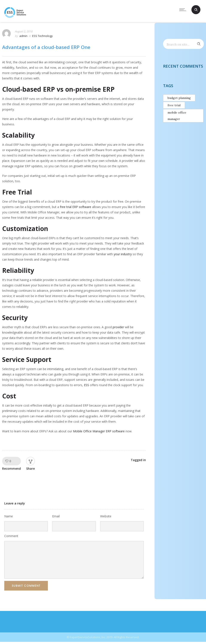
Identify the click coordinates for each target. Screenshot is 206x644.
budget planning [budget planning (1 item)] (179, 98)
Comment (11, 536)
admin (23, 36)
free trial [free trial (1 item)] (174, 105)
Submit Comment (26, 586)
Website (106, 516)
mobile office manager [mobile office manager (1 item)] (177, 116)
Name (9, 516)
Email (56, 516)
